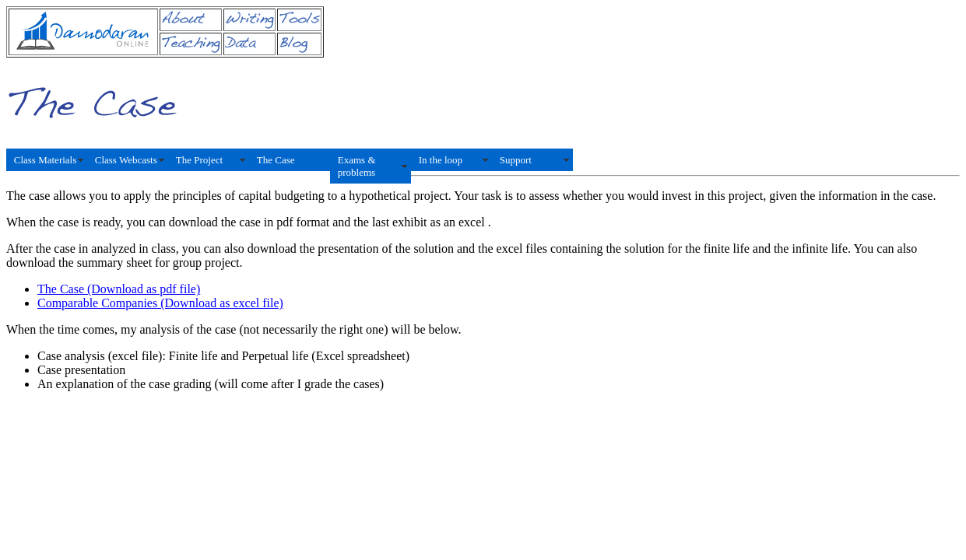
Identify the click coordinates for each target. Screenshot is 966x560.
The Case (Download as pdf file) (119, 289)
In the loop (441, 160)
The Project (199, 160)
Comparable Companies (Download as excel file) (160, 303)
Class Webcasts (126, 160)
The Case (276, 160)
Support (516, 160)
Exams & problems (357, 166)
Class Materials (46, 160)
